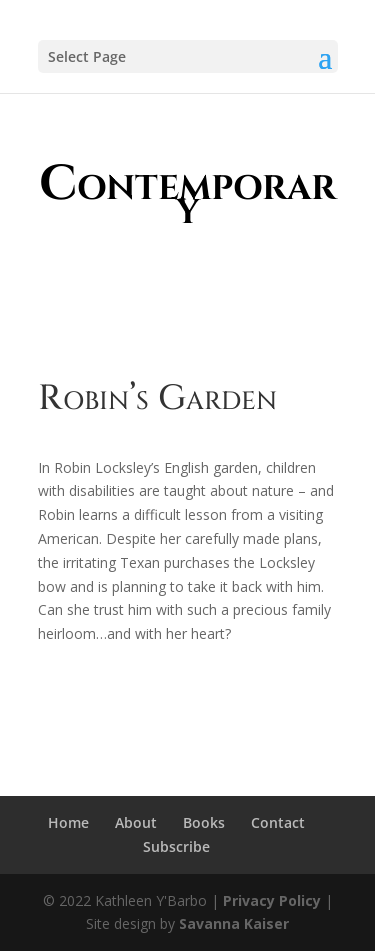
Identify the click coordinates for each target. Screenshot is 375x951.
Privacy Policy (272, 900)
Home (68, 822)
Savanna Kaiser (234, 923)
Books (204, 822)
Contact (278, 822)
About (136, 822)
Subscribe (176, 846)
